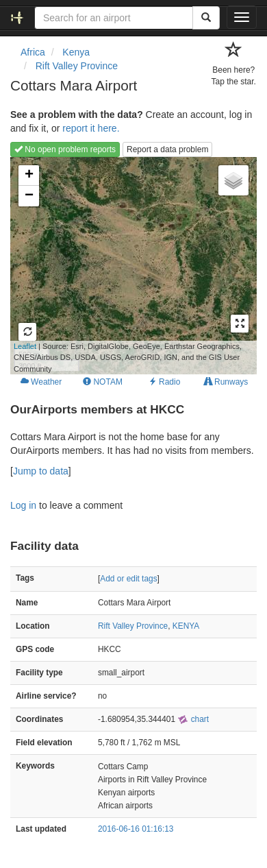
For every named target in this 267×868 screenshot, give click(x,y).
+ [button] (29, 176)
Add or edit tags (128, 579)
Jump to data (41, 471)
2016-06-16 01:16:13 (136, 829)
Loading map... (126, 265)
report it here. (91, 128)
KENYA (186, 626)
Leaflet (25, 346)
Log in (23, 505)
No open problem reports (65, 149)
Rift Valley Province (133, 626)
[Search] (206, 18)
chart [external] (193, 719)
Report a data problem (167, 149)
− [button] (29, 196)
